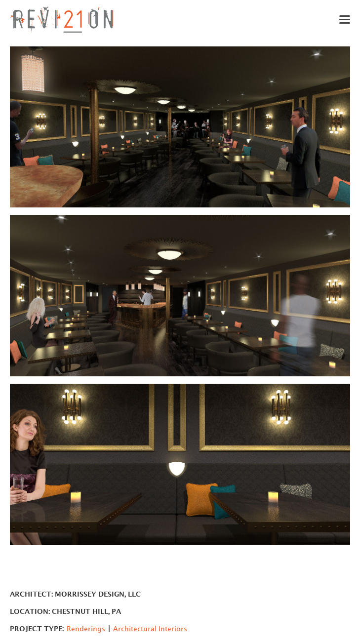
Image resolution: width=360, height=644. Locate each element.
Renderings (86, 629)
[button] (338, 20)
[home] (62, 20)
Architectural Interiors (150, 629)
